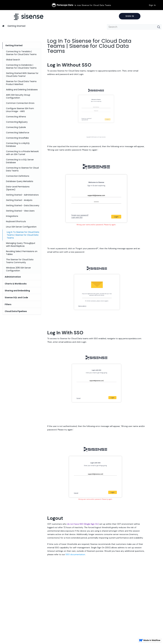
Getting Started (16, 26)
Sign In (152, 5)
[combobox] (134, 27)
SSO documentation (75, 554)
